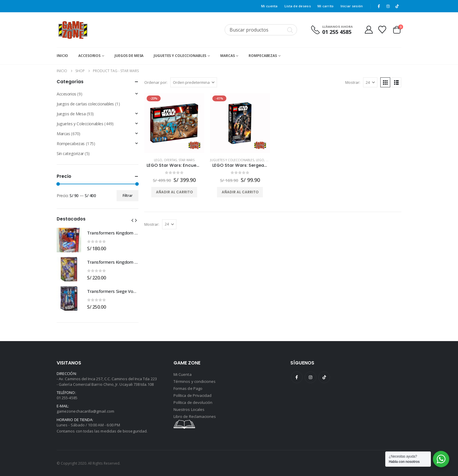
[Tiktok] (397, 6)
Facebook (297, 377)
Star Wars (187, 160)
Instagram (310, 377)
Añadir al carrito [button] (174, 192)
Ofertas (170, 160)
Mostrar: (353, 82)
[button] (385, 82)
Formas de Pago (188, 388)
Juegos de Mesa (129, 56)
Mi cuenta (269, 6)
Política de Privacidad (192, 395)
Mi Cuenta (183, 374)
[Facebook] (379, 6)
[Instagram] (388, 6)
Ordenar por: (156, 82)
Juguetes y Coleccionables (180, 56)
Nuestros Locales (189, 409)
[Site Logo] (73, 30)
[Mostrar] (370, 82)
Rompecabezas (263, 56)
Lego (158, 160)
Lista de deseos (298, 6)
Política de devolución (193, 402)
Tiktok (324, 377)
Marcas (227, 56)
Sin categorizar (70, 153)
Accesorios (89, 56)
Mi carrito (326, 6)
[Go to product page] (174, 123)
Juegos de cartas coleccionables (85, 104)
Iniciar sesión (352, 6)
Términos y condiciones (195, 381)
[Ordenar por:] (194, 82)
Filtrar (128, 196)
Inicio (62, 56)
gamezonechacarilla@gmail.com (85, 411)
